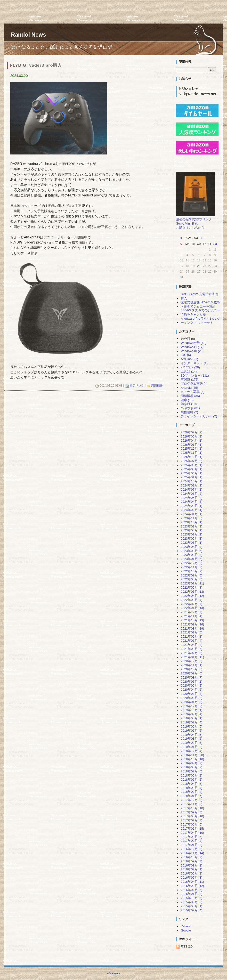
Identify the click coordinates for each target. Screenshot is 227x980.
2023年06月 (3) (191, 539)
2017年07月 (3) (191, 820)
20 (199, 266)
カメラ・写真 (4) (192, 392)
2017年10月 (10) (192, 808)
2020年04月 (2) (191, 690)
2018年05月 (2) (191, 780)
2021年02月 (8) (191, 653)
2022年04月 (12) (192, 596)
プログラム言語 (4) (194, 384)
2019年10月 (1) (191, 710)
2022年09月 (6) (191, 575)
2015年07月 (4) (191, 910)
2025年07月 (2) (191, 461)
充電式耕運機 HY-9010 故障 (200, 302)
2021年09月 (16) (192, 624)
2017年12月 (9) (191, 800)
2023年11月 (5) (191, 518)
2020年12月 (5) (191, 661)
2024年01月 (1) (191, 514)
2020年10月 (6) (191, 669)
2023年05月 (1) (191, 543)
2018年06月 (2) (191, 775)
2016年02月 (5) (191, 890)
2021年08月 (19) (192, 628)
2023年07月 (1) (191, 534)
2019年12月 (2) (191, 706)
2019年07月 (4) (191, 722)
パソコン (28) (190, 367)
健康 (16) (187, 400)
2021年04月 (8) (191, 645)
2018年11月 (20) (192, 755)
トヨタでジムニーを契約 (198, 306)
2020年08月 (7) (191, 677)
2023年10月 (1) (191, 522)
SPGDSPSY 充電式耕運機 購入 (199, 296)
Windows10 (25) (192, 351)
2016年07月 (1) (191, 869)
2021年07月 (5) (191, 632)
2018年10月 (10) (192, 759)
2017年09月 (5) (191, 812)
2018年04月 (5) (191, 784)
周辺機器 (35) (190, 396)
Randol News (28, 35)
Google (186, 930)
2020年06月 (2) (191, 685)
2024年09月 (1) (191, 485)
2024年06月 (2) (191, 494)
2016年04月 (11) (192, 882)
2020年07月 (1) (191, 682)
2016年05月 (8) (191, 878)
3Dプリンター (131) (195, 376)
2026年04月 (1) (191, 441)
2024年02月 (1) (191, 510)
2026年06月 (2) (191, 436)
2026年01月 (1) (191, 445)
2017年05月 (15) (192, 829)
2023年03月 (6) (191, 551)
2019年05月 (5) (191, 731)
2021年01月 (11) (192, 657)
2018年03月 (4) (191, 788)
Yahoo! (186, 926)
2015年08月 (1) (191, 906)
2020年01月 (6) (191, 702)
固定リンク (137, 386)
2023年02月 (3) (191, 555)
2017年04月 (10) (192, 833)
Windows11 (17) (192, 347)
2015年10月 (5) (191, 898)
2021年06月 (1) (191, 636)
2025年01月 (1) (191, 477)
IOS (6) (186, 355)
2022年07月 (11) (192, 583)
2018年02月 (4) (191, 792)
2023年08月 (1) (191, 530)
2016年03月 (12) (192, 886)
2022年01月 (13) (192, 608)
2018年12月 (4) (191, 751)
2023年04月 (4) (191, 547)
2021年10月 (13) (192, 620)
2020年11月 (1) (191, 665)
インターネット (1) (194, 363)
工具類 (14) (189, 371)
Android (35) (189, 388)
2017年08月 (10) (192, 816)
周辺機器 (157, 386)
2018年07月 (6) (191, 771)
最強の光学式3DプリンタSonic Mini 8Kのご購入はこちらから (194, 223)
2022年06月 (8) (191, 587)
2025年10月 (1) (191, 457)
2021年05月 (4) (191, 641)
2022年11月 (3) (191, 567)
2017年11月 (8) (191, 804)
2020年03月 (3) (191, 694)
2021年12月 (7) (191, 612)
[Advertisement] (88, 11)
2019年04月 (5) (191, 735)
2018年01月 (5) (191, 796)
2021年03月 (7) (191, 649)
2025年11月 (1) (191, 453)
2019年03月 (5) (191, 739)
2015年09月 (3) (191, 902)
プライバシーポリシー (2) (199, 416)
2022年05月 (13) (192, 592)
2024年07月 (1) (191, 490)
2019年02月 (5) (191, 743)
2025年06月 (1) (191, 465)
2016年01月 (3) (191, 894)
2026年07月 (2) (191, 432)
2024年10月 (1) (191, 481)
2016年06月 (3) (191, 873)
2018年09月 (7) (191, 763)
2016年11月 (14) (192, 853)
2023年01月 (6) (191, 559)
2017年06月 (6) (191, 824)
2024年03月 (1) (191, 506)
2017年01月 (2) (191, 845)
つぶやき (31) (190, 408)
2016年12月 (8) (191, 849)
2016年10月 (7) (191, 857)
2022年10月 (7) (191, 571)
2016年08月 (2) (191, 865)
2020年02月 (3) (191, 698)
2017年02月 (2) (191, 841)
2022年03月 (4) (191, 600)
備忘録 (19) (189, 404)
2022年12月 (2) (191, 563)
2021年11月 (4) (191, 616)
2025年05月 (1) (191, 469)
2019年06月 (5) (191, 726)
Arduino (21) (189, 359)
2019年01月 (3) (191, 747)
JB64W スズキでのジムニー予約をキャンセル (200, 312)
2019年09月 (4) (191, 714)
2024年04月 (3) (191, 502)
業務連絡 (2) (189, 412)
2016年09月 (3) (191, 861)
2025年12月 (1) (191, 449)
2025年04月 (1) (191, 473)
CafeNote (113, 973)
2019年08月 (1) (191, 718)
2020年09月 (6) (191, 673)
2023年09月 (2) (191, 526)
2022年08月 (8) (191, 579)
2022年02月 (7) (191, 604)
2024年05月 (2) (191, 498)
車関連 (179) (190, 379)
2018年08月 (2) (191, 767)
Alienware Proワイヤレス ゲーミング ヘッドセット (200, 321)
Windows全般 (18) (193, 343)
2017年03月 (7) (191, 837)
